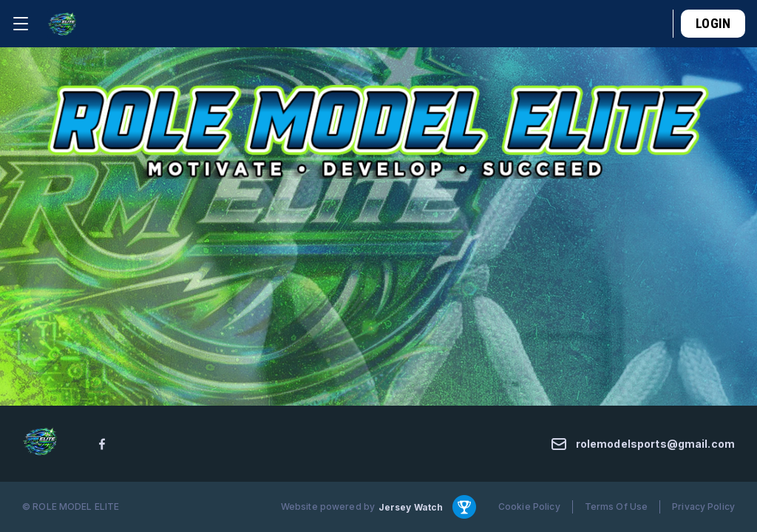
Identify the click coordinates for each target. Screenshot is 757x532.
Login (713, 23)
